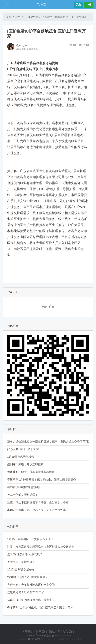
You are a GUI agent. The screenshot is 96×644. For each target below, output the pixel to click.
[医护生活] (16, 31)
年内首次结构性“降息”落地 (23, 487)
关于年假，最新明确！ (21, 562)
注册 (88, 5)
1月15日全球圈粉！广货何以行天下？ (30, 539)
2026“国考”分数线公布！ (22, 569)
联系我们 (41, 632)
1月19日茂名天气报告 (21, 457)
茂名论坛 (49, 636)
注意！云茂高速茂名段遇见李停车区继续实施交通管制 (41, 547)
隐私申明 (55, 632)
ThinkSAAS (34, 639)
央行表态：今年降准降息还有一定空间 (31, 585)
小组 (18, 17)
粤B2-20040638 (63, 636)
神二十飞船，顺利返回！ (23, 495)
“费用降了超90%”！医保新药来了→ (29, 577)
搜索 (42, 5)
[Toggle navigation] (8, 5)
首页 (9, 17)
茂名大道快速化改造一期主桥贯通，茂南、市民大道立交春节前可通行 (50, 442)
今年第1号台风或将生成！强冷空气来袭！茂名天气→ (40, 607)
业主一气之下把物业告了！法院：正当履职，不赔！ (39, 502)
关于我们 (28, 632)
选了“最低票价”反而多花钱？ (25, 554)
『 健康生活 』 (33, 17)
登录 (78, 5)
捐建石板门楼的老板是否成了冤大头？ (31, 600)
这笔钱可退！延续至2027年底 (26, 592)
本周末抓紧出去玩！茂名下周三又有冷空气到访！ (38, 510)
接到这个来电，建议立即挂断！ (27, 464)
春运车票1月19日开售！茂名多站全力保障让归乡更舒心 (42, 480)
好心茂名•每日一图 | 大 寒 (23, 449)
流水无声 (22, 45)
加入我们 (68, 632)
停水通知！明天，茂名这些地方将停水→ (32, 472)
